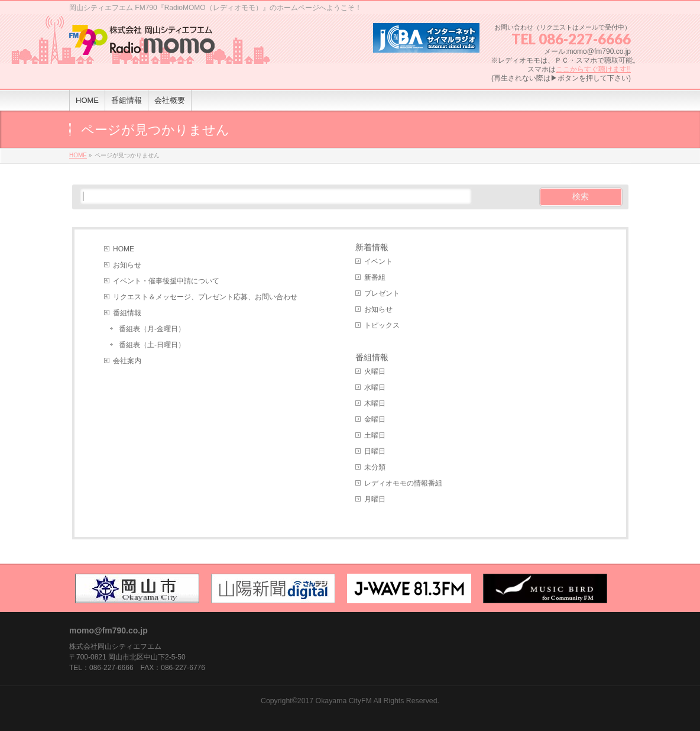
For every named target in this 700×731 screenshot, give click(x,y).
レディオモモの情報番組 (403, 483)
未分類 (375, 467)
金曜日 (375, 419)
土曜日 (375, 435)
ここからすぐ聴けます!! (593, 69)
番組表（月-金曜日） (152, 329)
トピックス (382, 325)
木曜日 (375, 403)
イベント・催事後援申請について (166, 281)
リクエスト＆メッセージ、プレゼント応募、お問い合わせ (205, 297)
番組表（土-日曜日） (152, 345)
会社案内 (127, 361)
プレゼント (382, 293)
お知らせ (127, 265)
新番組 (375, 277)
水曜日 (375, 387)
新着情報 (372, 247)
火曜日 (375, 371)
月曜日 (375, 499)
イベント (378, 261)
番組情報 (127, 313)
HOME (124, 249)
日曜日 (375, 451)
